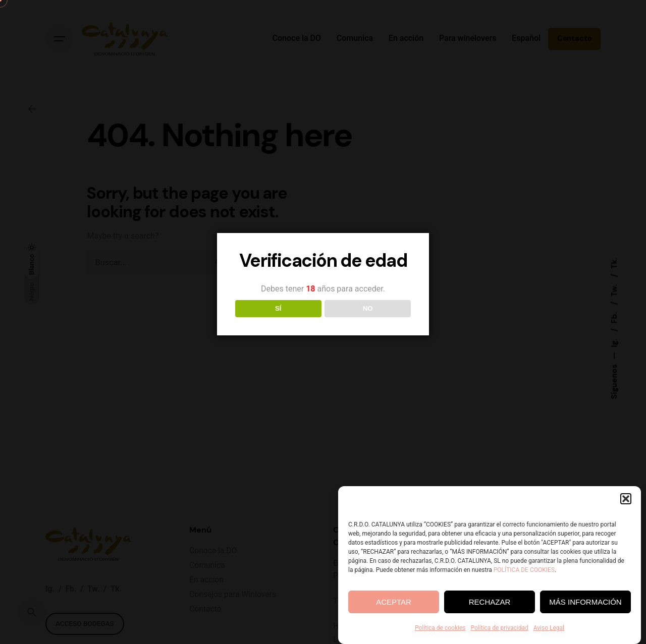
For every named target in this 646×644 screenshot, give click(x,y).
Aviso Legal (549, 629)
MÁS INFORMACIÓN (585, 602)
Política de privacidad (500, 629)
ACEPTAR (394, 602)
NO (368, 308)
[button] (626, 500)
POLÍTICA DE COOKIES (524, 571)
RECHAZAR (490, 602)
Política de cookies (440, 629)
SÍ (278, 308)
